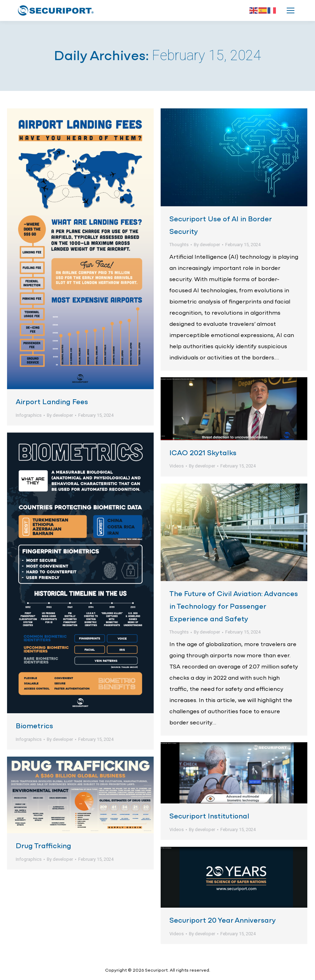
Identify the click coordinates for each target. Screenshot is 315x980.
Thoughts (179, 245)
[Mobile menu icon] (291, 10)
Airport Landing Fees (52, 402)
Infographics (29, 415)
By (60, 415)
